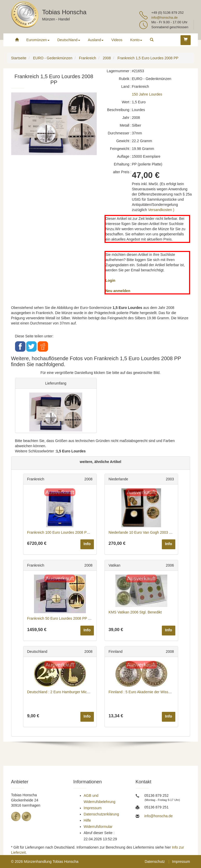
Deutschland (69, 40)
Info (87, 544)
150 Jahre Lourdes (147, 94)
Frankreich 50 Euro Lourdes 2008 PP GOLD (63, 618)
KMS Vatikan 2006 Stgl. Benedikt (135, 612)
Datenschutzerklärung (101, 814)
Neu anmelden (118, 291)
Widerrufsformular (98, 827)
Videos (117, 40)
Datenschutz (155, 862)
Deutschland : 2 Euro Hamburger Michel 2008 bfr (67, 692)
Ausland (96, 40)
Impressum (93, 808)
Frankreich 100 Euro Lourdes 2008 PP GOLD (64, 532)
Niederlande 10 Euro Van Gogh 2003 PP (141, 532)
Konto (136, 40)
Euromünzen (38, 40)
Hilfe (87, 820)
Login (110, 280)
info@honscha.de (165, 17)
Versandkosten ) (161, 210)
